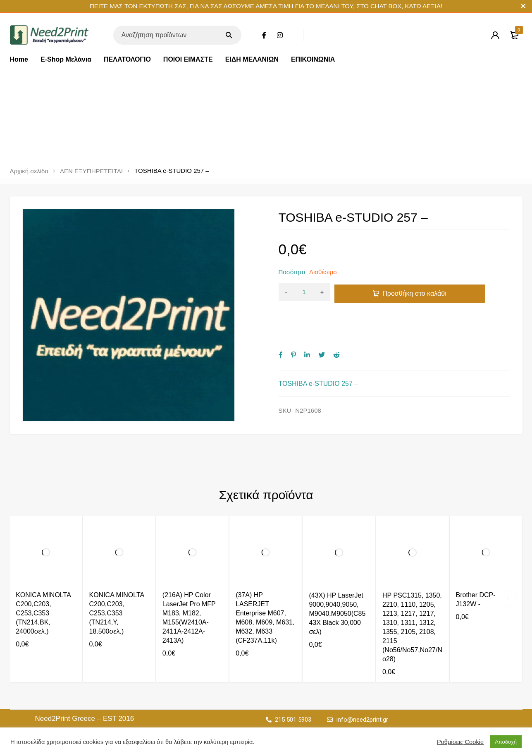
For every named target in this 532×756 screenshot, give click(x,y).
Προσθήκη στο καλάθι (414, 292)
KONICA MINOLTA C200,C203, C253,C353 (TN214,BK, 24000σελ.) (43, 613)
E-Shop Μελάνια (66, 59)
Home (19, 59)
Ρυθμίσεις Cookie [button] (460, 742)
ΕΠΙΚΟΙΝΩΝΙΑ (313, 59)
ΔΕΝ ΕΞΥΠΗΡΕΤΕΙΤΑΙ (91, 171)
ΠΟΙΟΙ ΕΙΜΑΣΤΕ (188, 59)
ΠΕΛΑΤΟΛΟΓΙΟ (127, 59)
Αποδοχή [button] (506, 742)
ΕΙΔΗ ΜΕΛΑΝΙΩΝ (252, 59)
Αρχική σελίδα (29, 171)
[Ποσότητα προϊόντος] (304, 292)
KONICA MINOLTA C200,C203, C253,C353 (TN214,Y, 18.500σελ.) (117, 613)
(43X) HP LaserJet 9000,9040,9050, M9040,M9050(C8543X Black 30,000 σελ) (337, 614)
